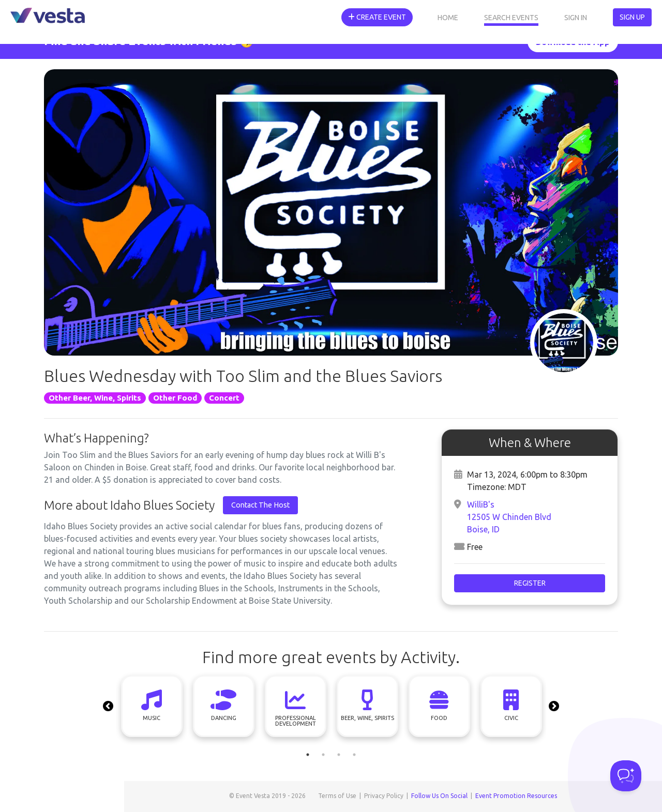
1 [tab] (308, 755)
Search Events (511, 18)
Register (530, 583)
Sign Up (632, 17)
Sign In (576, 18)
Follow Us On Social (439, 796)
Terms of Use (337, 796)
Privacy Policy (384, 796)
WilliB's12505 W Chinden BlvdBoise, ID (509, 517)
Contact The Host (260, 505)
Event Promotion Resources (516, 796)
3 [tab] (339, 755)
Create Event (377, 17)
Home (448, 18)
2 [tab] (323, 755)
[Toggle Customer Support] (626, 776)
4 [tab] (354, 755)
